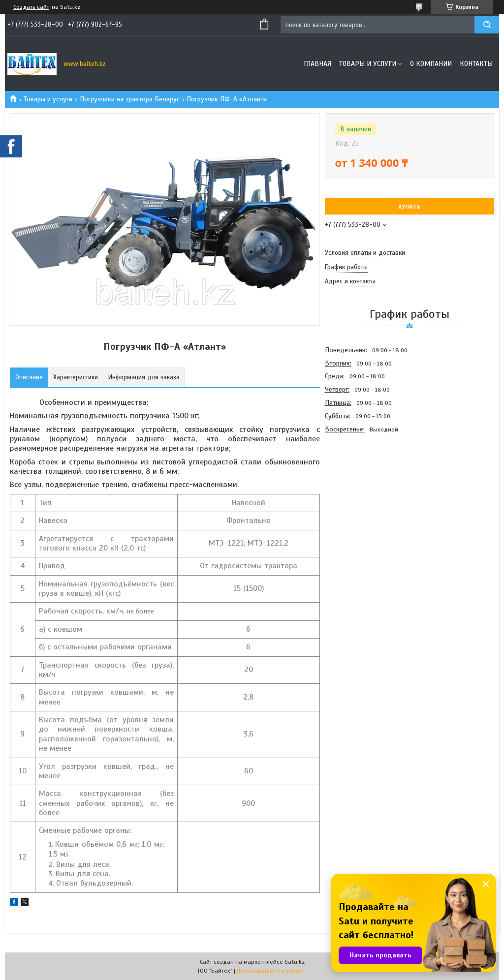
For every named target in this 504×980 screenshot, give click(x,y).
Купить (409, 207)
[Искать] (487, 25)
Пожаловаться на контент (272, 971)
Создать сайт (31, 7)
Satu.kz (295, 962)
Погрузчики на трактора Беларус (130, 99)
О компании (431, 64)
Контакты (476, 64)
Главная (317, 64)
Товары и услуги (368, 64)
